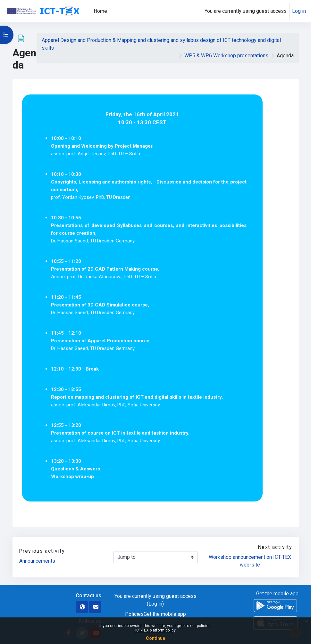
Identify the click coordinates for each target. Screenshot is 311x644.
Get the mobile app (165, 614)
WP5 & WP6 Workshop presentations (226, 56)
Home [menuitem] (100, 11)
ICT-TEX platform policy (155, 630)
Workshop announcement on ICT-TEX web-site (251, 561)
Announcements (37, 561)
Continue (155, 638)
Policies (134, 614)
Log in (299, 11)
